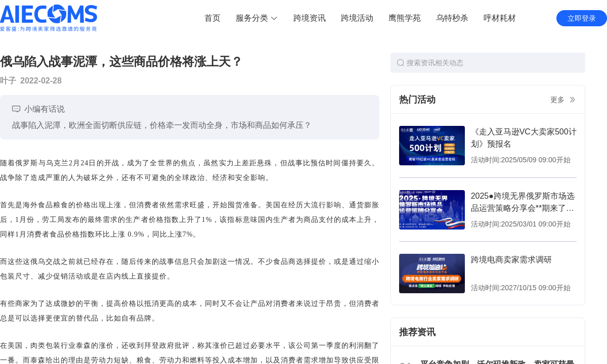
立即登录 (582, 18)
